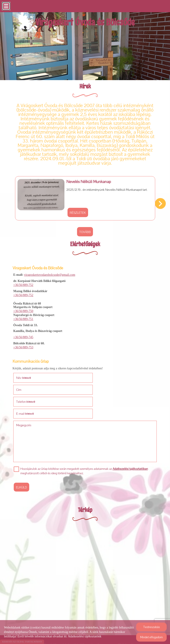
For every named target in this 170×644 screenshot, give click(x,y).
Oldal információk (45, 618)
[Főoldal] (85, 24)
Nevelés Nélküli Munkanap (86, 181)
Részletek (75, 211)
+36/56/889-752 (23, 283)
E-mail (97, 387)
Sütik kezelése (127, 618)
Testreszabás (152, 627)
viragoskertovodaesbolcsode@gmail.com (50, 273)
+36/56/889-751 (23, 317)
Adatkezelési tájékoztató (77, 618)
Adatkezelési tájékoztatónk (84, 636)
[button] (161, 203)
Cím (91, 375)
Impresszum (105, 618)
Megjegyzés (24, 399)
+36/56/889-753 (23, 345)
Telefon (26, 387)
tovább (85, 231)
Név (24, 375)
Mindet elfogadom (151, 637)
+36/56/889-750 (23, 309)
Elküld (22, 461)
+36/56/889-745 (23, 335)
